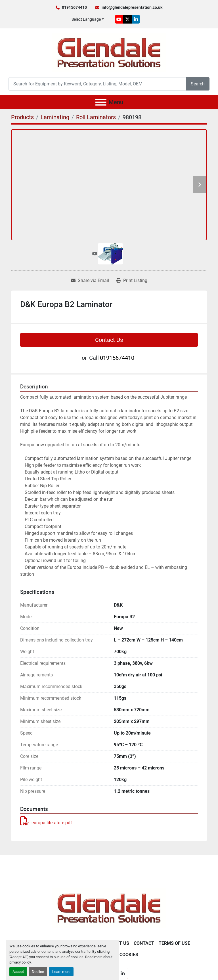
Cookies (129, 955)
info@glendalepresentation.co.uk (132, 7)
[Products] (22, 117)
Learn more (61, 972)
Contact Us (109, 340)
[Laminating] (55, 117)
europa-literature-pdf (46, 823)
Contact (144, 943)
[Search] (97, 84)
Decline (38, 972)
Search (198, 84)
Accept (18, 972)
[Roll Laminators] (96, 117)
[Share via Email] (90, 281)
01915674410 (74, 7)
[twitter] (127, 19)
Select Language (86, 19)
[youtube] (119, 19)
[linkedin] (136, 19)
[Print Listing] (132, 281)
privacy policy (20, 962)
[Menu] (101, 102)
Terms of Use (174, 943)
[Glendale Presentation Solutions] (109, 908)
